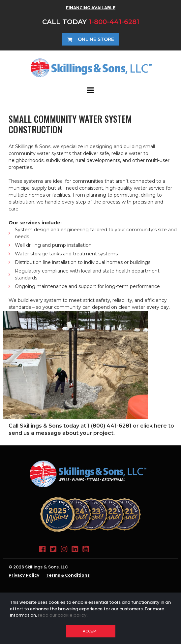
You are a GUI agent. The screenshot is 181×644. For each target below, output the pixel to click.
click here (153, 426)
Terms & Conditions (68, 575)
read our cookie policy (62, 615)
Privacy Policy (24, 575)
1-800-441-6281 (114, 22)
